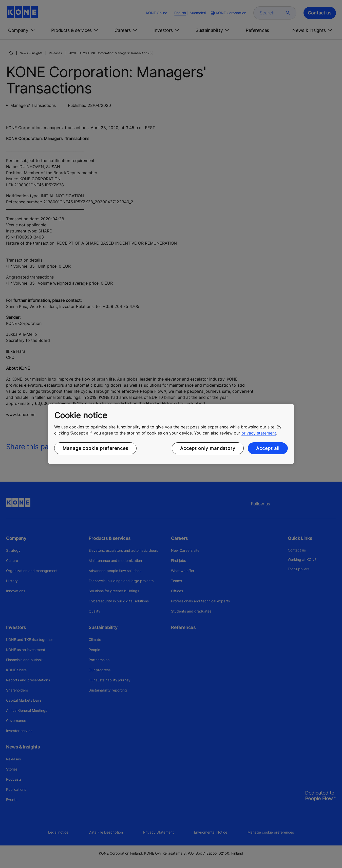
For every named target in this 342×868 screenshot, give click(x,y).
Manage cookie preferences (95, 448)
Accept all (268, 448)
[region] (171, 434)
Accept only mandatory (208, 448)
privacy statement (259, 433)
